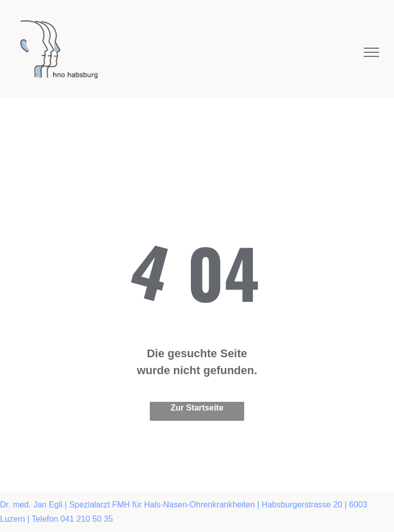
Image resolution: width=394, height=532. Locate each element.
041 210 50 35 (87, 519)
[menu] (371, 52)
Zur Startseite (197, 408)
